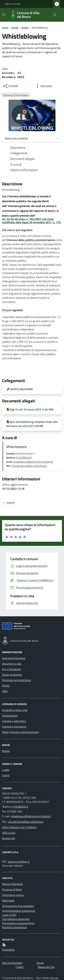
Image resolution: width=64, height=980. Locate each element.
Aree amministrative (14, 658)
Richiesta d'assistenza (15, 927)
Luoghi (6, 770)
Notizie (25, 28)
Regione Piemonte (13, 4)
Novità (15, 28)
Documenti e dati (12, 664)
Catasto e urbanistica (14, 721)
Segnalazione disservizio (16, 919)
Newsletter (8, 950)
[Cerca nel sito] (53, 15)
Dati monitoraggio (12, 963)
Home (5, 28)
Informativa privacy (13, 895)
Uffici (5, 691)
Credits (20, 967)
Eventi (6, 775)
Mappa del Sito (46, 967)
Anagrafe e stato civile (15, 710)
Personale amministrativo (17, 680)
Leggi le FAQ (9, 915)
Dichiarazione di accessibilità (18, 906)
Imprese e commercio (14, 726)
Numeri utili (9, 838)
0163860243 (20, 807)
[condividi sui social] (10, 86)
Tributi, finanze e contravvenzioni (21, 732)
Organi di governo (12, 675)
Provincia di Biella (12, 889)
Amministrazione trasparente (19, 911)
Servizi (40, 963)
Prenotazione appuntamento (18, 923)
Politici (6, 686)
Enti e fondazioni (12, 669)
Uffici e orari (9, 833)
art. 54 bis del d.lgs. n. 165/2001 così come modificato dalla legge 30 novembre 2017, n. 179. (32, 221)
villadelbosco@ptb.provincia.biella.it (33, 462)
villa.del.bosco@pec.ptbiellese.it (29, 466)
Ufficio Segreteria (16, 447)
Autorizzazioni (10, 715)
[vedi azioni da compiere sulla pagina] (43, 86)
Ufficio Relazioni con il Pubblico (19, 827)
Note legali (8, 900)
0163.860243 (24, 458)
